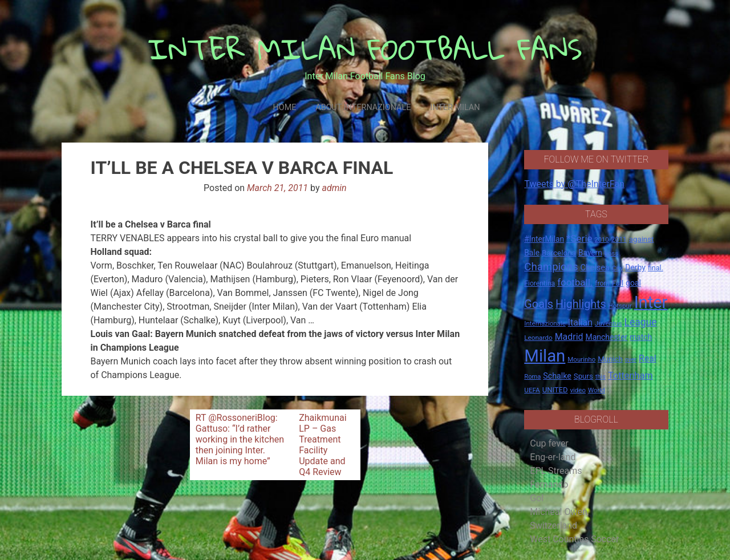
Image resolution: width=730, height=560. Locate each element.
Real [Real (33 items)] (648, 358)
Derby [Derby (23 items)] (635, 267)
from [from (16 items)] (602, 283)
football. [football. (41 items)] (575, 282)
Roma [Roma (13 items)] (532, 377)
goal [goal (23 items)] (633, 283)
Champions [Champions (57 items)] (551, 267)
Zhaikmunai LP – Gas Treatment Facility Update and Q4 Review (323, 445)
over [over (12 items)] (631, 360)
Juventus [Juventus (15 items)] (609, 323)
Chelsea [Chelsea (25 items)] (595, 268)
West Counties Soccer (574, 539)
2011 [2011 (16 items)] (619, 240)
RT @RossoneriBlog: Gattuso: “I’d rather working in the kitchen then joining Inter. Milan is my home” (240, 439)
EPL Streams (556, 471)
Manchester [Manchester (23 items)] (606, 337)
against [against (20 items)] (642, 239)
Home (284, 107)
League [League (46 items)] (641, 322)
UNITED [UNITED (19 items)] (555, 390)
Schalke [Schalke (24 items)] (557, 376)
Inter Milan (455, 107)
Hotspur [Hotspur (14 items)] (620, 306)
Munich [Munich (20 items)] (610, 359)
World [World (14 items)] (597, 390)
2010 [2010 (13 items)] (602, 240)
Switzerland (553, 525)
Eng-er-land (553, 457)
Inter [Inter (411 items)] (651, 302)
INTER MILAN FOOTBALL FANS (365, 49)
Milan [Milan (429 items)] (545, 356)
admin (334, 188)
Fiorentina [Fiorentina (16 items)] (540, 283)
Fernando (549, 484)
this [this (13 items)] (601, 377)
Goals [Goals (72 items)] (539, 304)
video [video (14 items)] (578, 390)
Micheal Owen (558, 512)
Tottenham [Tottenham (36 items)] (630, 376)
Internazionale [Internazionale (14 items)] (545, 323)
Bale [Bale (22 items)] (532, 253)
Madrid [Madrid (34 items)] (569, 337)
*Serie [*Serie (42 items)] (579, 238)
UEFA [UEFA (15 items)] (532, 390)
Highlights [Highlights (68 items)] (581, 304)
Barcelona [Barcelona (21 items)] (559, 253)
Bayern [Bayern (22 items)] (590, 253)
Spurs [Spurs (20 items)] (583, 376)
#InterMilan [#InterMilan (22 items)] (544, 239)
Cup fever (549, 443)
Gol (537, 498)
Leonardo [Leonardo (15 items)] (538, 338)
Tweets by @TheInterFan (574, 184)
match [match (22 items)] (641, 337)
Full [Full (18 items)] (618, 283)
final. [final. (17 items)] (656, 268)
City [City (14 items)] (618, 268)
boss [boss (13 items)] (611, 253)
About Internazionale (363, 107)
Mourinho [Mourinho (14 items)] (581, 359)
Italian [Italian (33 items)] (580, 322)
